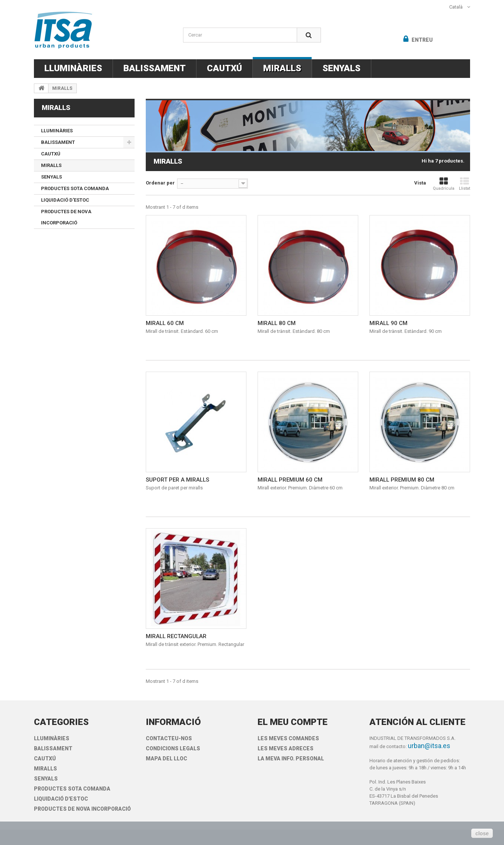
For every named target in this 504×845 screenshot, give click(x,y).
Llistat (464, 184)
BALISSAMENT (155, 68)
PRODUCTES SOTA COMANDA (75, 188)
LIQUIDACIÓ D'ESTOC (65, 200)
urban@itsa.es (429, 746)
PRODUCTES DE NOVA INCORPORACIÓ (66, 217)
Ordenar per (160, 183)
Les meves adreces (286, 748)
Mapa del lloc (166, 759)
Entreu (422, 40)
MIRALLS (282, 68)
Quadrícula (444, 184)
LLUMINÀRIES (73, 68)
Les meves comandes (288, 738)
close (482, 833)
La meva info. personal (291, 759)
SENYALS (341, 68)
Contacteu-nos (169, 738)
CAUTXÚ (224, 68)
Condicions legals (173, 748)
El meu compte (293, 722)
